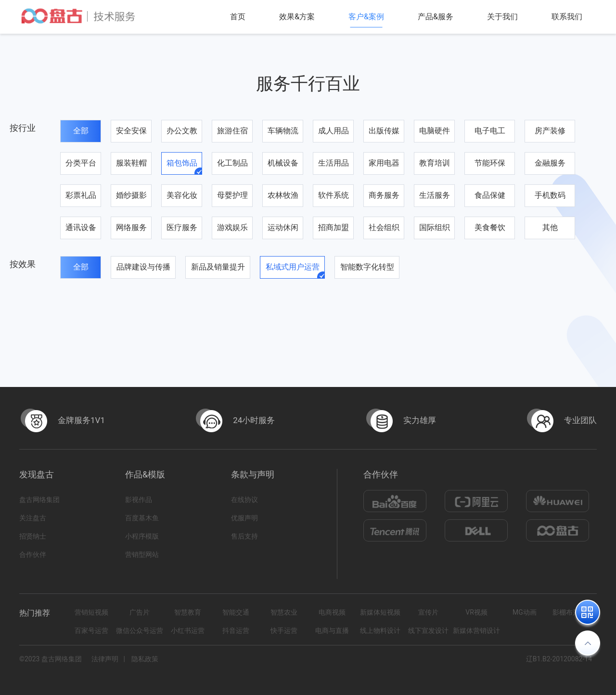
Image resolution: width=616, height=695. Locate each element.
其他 (550, 229)
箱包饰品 (182, 165)
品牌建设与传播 (143, 267)
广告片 (140, 612)
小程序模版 (142, 536)
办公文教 (182, 133)
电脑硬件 (435, 133)
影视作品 (139, 500)
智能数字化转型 (367, 267)
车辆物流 (283, 133)
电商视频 (332, 612)
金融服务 (550, 165)
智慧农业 (284, 612)
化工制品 (232, 165)
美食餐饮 (490, 229)
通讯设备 (81, 229)
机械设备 (283, 165)
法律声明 (105, 659)
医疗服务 (182, 229)
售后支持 (244, 536)
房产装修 (550, 133)
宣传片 (428, 612)
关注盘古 (33, 518)
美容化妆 (182, 197)
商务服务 (384, 197)
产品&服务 (436, 17)
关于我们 (502, 17)
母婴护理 (232, 197)
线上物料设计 (380, 631)
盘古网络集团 (39, 500)
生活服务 (435, 197)
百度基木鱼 (142, 518)
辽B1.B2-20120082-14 (559, 659)
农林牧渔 (283, 197)
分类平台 (81, 165)
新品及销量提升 (218, 267)
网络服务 (131, 229)
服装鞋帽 (131, 165)
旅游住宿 (232, 133)
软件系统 (334, 197)
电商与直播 (332, 631)
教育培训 (435, 165)
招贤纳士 (33, 536)
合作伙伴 (33, 554)
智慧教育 (188, 612)
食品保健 (490, 197)
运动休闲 (283, 229)
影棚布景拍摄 (573, 612)
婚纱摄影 (131, 197)
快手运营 (284, 631)
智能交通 (236, 612)
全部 (81, 133)
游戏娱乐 (232, 229)
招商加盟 (334, 229)
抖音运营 (236, 631)
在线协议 (244, 500)
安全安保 (131, 133)
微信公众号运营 (140, 631)
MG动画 (525, 612)
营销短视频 (91, 612)
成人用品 (334, 133)
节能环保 (490, 165)
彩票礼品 (81, 197)
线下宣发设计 (428, 631)
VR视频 (476, 612)
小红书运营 (188, 631)
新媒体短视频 (380, 612)
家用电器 (384, 165)
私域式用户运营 (293, 267)
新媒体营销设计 (476, 631)
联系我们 (567, 17)
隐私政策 (145, 659)
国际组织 (435, 229)
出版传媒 (384, 133)
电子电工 (490, 133)
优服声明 (244, 518)
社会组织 (384, 229)
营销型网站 (142, 554)
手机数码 (550, 197)
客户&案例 (366, 17)
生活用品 (334, 165)
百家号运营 (91, 631)
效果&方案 (297, 17)
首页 (238, 17)
